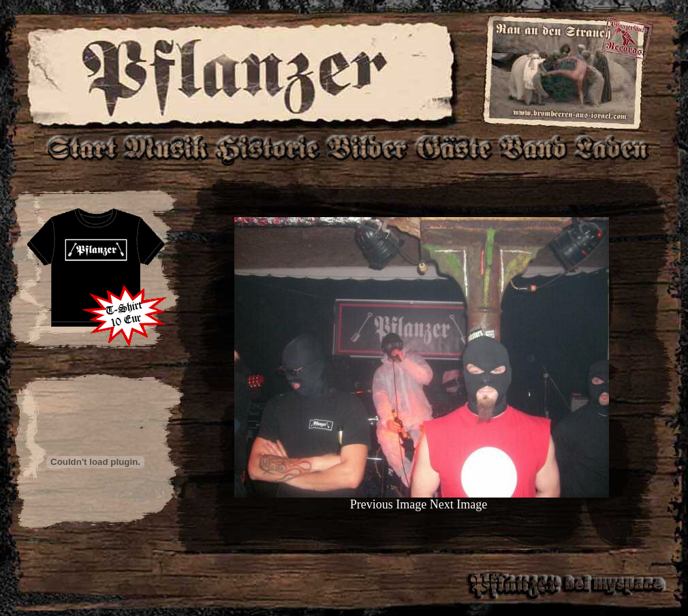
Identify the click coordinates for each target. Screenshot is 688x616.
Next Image (458, 504)
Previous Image (388, 504)
